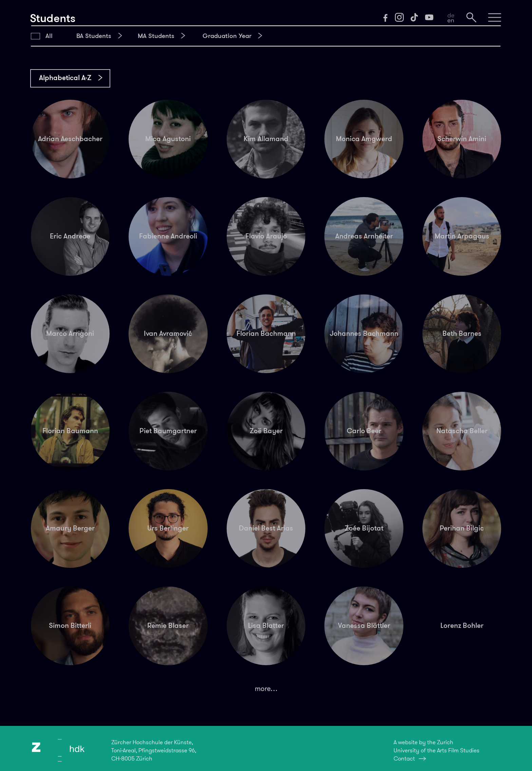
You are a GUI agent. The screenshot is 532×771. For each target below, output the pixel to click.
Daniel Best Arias (266, 528)
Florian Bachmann (266, 333)
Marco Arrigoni (70, 333)
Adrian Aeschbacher (70, 139)
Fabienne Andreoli (168, 236)
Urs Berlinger (168, 528)
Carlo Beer (364, 431)
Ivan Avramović (168, 333)
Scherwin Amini (462, 139)
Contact (404, 758)
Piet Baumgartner (168, 431)
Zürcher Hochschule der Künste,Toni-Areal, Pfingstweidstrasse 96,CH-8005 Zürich (154, 750)
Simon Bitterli (70, 625)
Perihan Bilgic (462, 528)
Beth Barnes (462, 333)
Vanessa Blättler (364, 625)
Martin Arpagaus (462, 236)
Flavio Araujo (266, 236)
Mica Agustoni (168, 139)
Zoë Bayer (266, 431)
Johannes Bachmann (364, 333)
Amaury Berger (70, 528)
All (49, 36)
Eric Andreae (70, 236)
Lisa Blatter (266, 625)
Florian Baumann (70, 431)
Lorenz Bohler (462, 625)
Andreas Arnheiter (364, 236)
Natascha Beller (462, 431)
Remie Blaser (168, 625)
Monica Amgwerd (364, 139)
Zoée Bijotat (364, 528)
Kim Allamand (266, 139)
